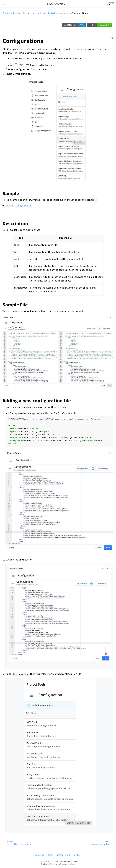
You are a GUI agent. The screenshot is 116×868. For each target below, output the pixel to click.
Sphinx (53, 864)
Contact (77, 855)
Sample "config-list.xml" (19, 205)
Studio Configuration (58, 13)
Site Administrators (17, 13)
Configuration (37, 13)
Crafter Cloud (63, 855)
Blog (50, 855)
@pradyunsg (65, 864)
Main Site (39, 855)
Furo (73, 864)
